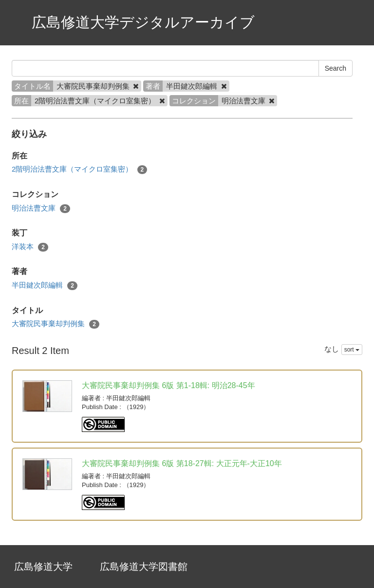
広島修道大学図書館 (144, 567)
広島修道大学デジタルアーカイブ (143, 22)
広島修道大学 (43, 567)
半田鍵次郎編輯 (45, 285)
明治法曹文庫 (41, 208)
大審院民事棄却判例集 (56, 324)
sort (352, 350)
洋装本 (30, 247)
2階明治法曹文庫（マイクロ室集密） (79, 169)
